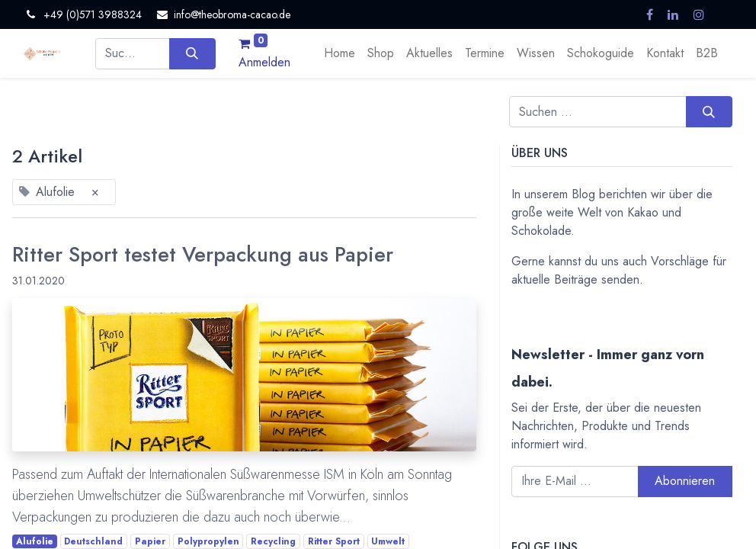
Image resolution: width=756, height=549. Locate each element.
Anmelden (264, 62)
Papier (150, 541)
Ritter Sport (334, 541)
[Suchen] (192, 53)
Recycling (273, 541)
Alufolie (35, 541)
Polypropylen (208, 541)
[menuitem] (340, 53)
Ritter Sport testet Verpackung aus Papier (203, 255)
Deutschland (93, 541)
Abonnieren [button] (685, 481)
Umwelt (388, 541)
